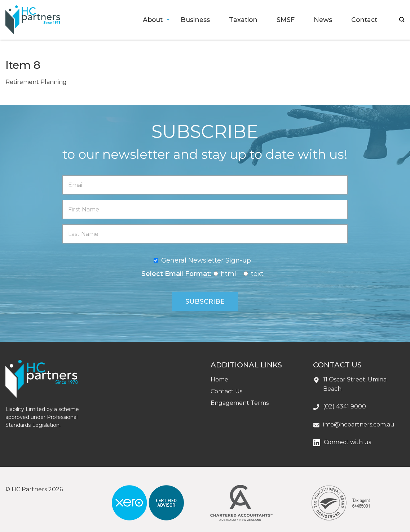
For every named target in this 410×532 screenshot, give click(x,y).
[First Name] (205, 209)
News (323, 20)
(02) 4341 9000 (345, 406)
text (257, 274)
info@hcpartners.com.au (359, 424)
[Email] (205, 185)
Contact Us (226, 391)
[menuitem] (152, 20)
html (228, 274)
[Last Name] (205, 234)
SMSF (286, 20)
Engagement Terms (240, 403)
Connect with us (347, 442)
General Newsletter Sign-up (206, 260)
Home (219, 379)
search (402, 20)
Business (195, 20)
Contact (364, 20)
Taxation (243, 20)
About (153, 20)
